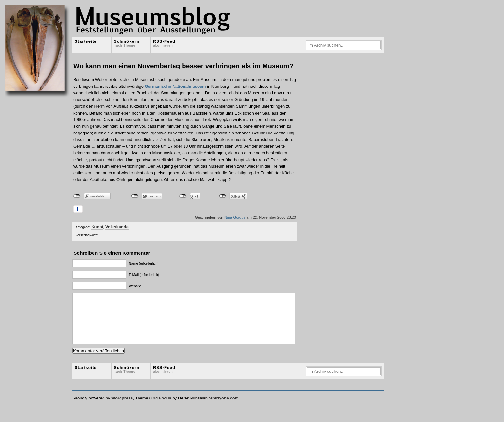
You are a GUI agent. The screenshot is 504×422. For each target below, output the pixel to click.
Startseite (86, 41)
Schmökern (127, 43)
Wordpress (122, 408)
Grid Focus (160, 408)
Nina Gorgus (235, 217)
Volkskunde (117, 227)
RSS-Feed (164, 43)
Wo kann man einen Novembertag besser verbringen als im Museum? (183, 66)
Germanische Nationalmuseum (175, 86)
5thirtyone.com (224, 408)
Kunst (97, 227)
